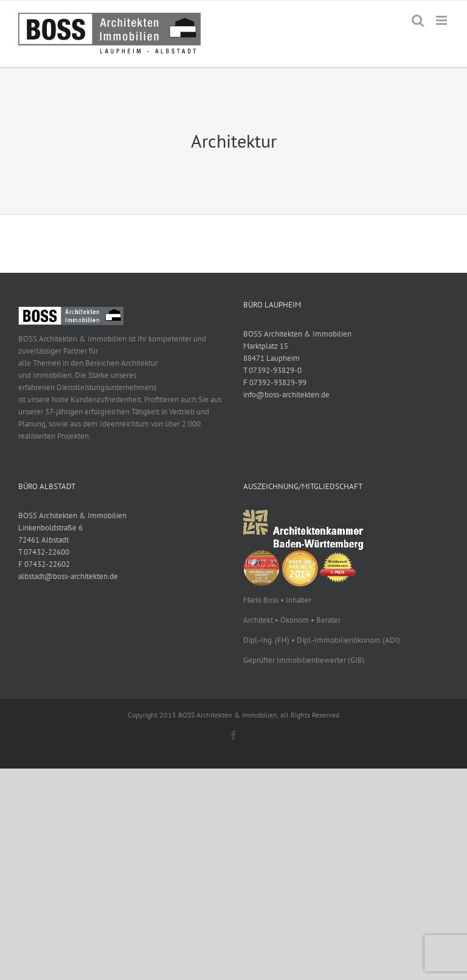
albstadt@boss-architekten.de (68, 576)
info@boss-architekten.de (286, 395)
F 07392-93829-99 (275, 382)
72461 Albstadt (43, 540)
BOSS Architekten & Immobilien (297, 334)
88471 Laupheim (272, 358)
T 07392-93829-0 (272, 370)
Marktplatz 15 (266, 346)
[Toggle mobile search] (418, 20)
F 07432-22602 (44, 564)
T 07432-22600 (44, 552)
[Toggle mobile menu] (442, 20)
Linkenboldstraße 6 (50, 528)
